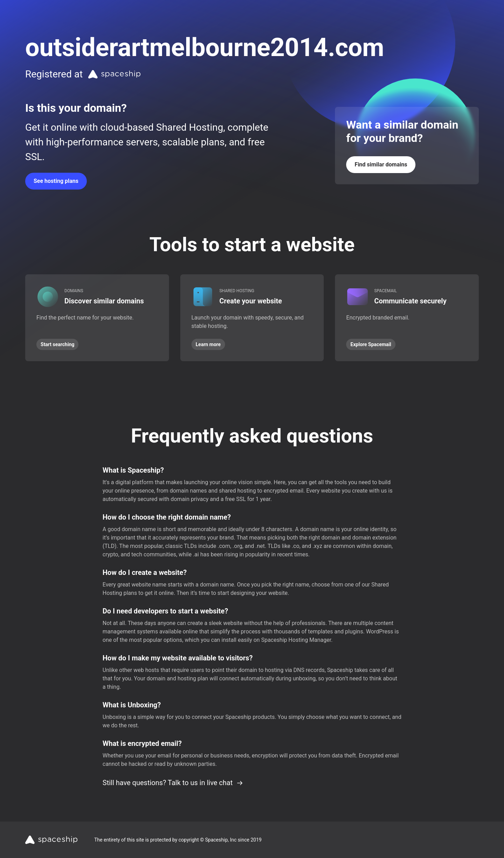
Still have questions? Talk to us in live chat (173, 783)
